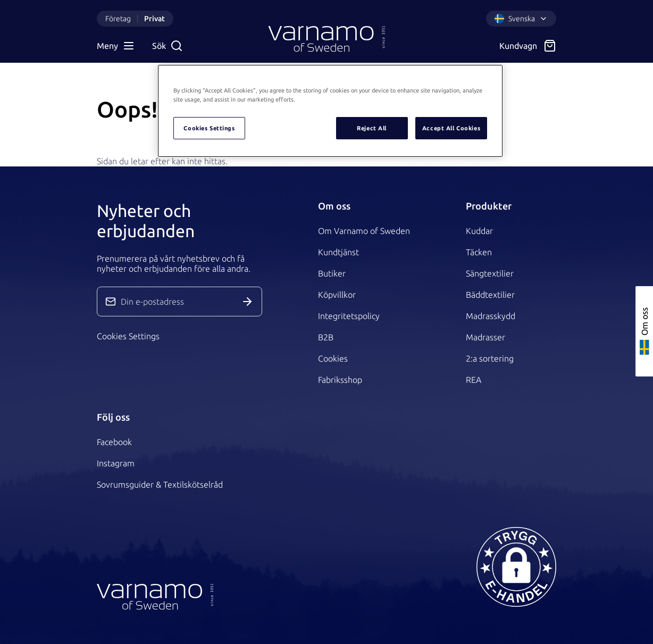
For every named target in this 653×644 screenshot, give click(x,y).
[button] (516, 567)
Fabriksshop (340, 380)
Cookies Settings (128, 336)
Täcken (479, 252)
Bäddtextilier (490, 295)
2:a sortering (490, 358)
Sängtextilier (490, 273)
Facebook (114, 442)
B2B (326, 337)
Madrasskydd (491, 316)
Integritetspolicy (349, 316)
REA (474, 380)
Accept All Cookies (451, 128)
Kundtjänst (338, 252)
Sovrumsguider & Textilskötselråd (160, 484)
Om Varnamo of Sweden (364, 231)
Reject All (372, 128)
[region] (330, 111)
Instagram (116, 463)
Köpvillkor (337, 295)
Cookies (333, 358)
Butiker (332, 273)
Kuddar (479, 231)
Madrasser (485, 337)
